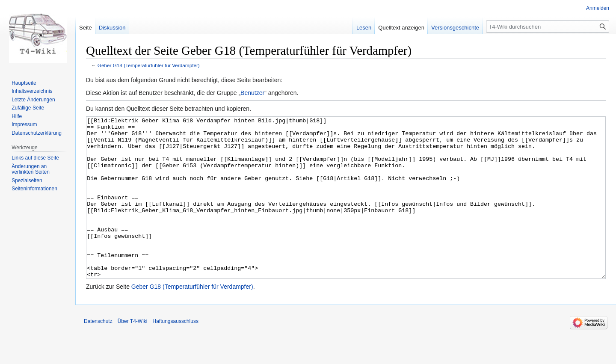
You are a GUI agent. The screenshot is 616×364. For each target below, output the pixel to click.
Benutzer (252, 93)
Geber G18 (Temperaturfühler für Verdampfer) (149, 65)
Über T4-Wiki (133, 353)
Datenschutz (98, 353)
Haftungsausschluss (176, 353)
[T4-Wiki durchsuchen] (548, 27)
